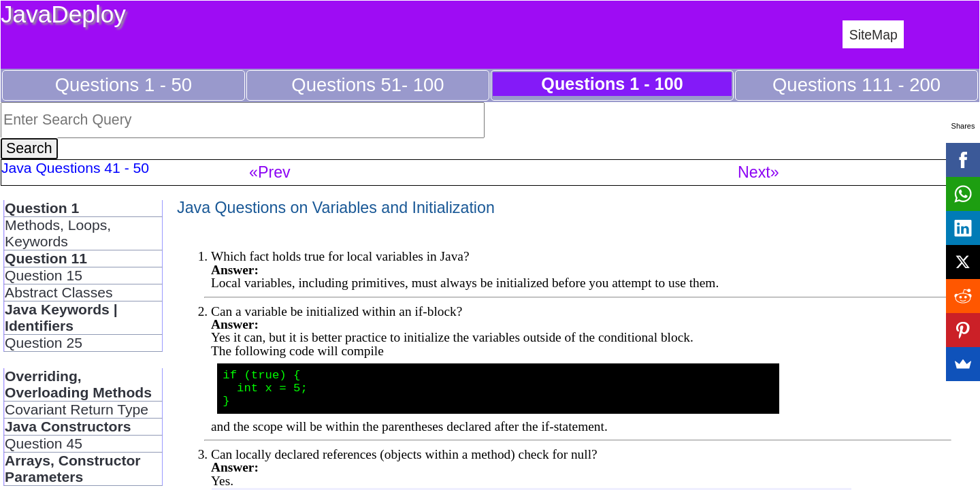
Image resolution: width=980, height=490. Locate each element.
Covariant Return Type (77, 409)
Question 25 (44, 343)
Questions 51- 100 (367, 85)
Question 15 (44, 275)
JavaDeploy (63, 14)
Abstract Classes (59, 292)
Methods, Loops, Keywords (58, 233)
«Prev (270, 172)
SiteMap (873, 35)
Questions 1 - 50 (124, 85)
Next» (758, 172)
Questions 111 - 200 (856, 85)
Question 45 (44, 443)
